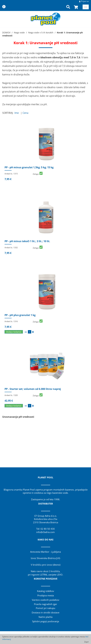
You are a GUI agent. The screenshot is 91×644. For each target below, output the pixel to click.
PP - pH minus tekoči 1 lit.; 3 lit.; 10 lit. (27, 241)
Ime (17, 113)
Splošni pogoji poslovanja (46, 621)
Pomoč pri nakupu (45, 608)
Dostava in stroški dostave (45, 612)
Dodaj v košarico (14, 332)
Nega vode (19, 33)
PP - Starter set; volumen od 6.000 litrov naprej (33, 389)
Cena (26, 113)
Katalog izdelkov (46, 591)
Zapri (87, 642)
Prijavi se (85, 1)
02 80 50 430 (48, 529)
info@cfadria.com (45, 532)
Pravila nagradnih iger (45, 604)
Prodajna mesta (46, 595)
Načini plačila (45, 617)
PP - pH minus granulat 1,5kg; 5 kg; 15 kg (29, 167)
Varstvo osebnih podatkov (46, 600)
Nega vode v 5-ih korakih (41, 33)
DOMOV (6, 33)
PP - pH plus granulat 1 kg (20, 315)
